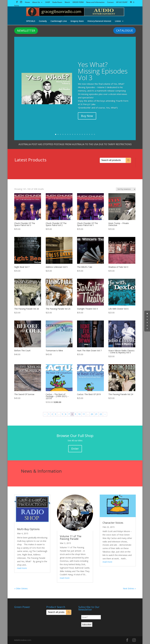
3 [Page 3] (55, 414)
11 (80, 134)
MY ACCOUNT (122, 2)
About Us (36, 2)
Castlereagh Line (59, 21)
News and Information (95, 2)
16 (92, 134)
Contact (110, 2)
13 (85, 134)
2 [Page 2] (52, 414)
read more (22, 568)
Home (27, 2)
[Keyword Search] (113, 160)
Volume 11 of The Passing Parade (71, 537)
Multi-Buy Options (28, 529)
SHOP (48, 2)
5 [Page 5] (62, 414)
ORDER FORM (78, 2)
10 (77, 134)
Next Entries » (129, 588)
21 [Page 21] (96, 414)
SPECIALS (31, 21)
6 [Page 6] (66, 414)
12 (82, 134)
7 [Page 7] (69, 414)
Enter (75, 449)
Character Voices (113, 523)
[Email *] (91, 617)
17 (94, 134)
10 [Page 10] (79, 414)
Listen (118, 21)
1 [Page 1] (49, 414)
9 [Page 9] (75, 414)
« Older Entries (21, 588)
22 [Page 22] (101, 414)
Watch (67, 2)
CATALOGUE (125, 30)
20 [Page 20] (92, 414)
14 (87, 134)
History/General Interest (99, 21)
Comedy (43, 21)
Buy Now (87, 116)
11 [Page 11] (84, 414)
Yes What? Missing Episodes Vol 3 (103, 71)
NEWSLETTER (26, 31)
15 (90, 134)
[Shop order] (126, 189)
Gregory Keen (77, 21)
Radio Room (57, 2)
